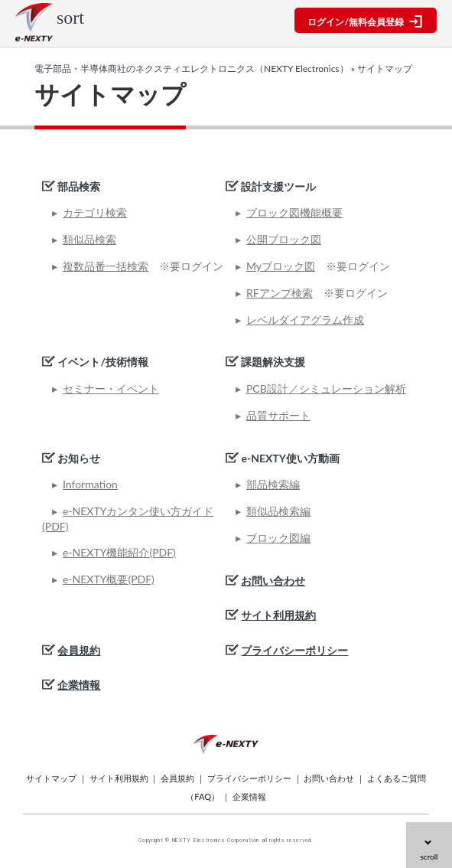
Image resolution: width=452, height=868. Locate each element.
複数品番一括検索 (106, 266)
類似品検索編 (278, 511)
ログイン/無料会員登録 (365, 21)
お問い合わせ (273, 581)
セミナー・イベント (111, 388)
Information (90, 484)
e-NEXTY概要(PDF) (109, 579)
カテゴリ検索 (95, 212)
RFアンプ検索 (280, 293)
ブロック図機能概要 (294, 212)
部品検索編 (273, 484)
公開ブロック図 (284, 239)
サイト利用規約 (278, 615)
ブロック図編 (278, 538)
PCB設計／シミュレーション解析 (326, 388)
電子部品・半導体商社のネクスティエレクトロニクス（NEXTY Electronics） (192, 69)
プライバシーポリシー (294, 650)
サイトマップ (51, 778)
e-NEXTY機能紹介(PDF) (119, 552)
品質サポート (278, 415)
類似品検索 (89, 239)
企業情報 (79, 685)
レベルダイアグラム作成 (305, 320)
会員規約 (79, 650)
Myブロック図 (281, 266)
